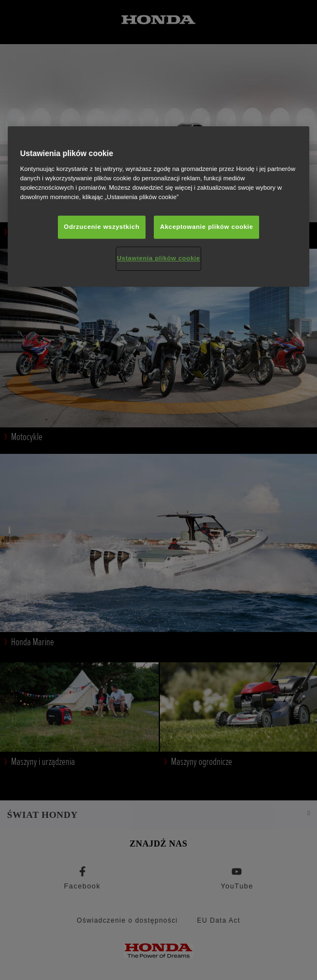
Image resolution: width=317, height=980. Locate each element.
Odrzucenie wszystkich (102, 227)
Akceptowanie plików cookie (206, 227)
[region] (158, 207)
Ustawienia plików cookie (158, 258)
